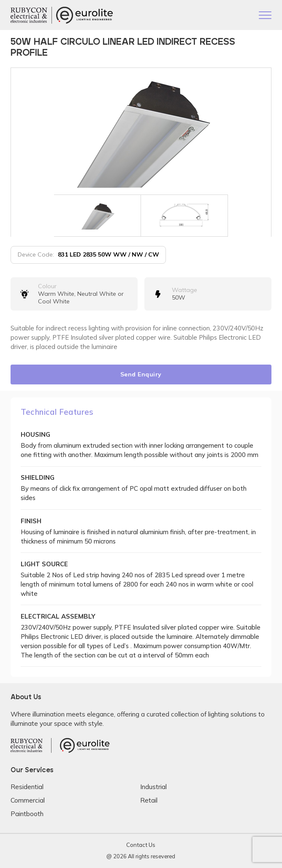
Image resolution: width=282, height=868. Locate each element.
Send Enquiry (141, 374)
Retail (149, 800)
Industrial (153, 787)
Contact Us (141, 845)
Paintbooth (27, 814)
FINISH (31, 521)
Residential (27, 787)
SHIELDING (38, 477)
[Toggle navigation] (265, 16)
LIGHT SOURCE (44, 564)
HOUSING (35, 434)
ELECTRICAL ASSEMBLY (58, 616)
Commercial (28, 800)
